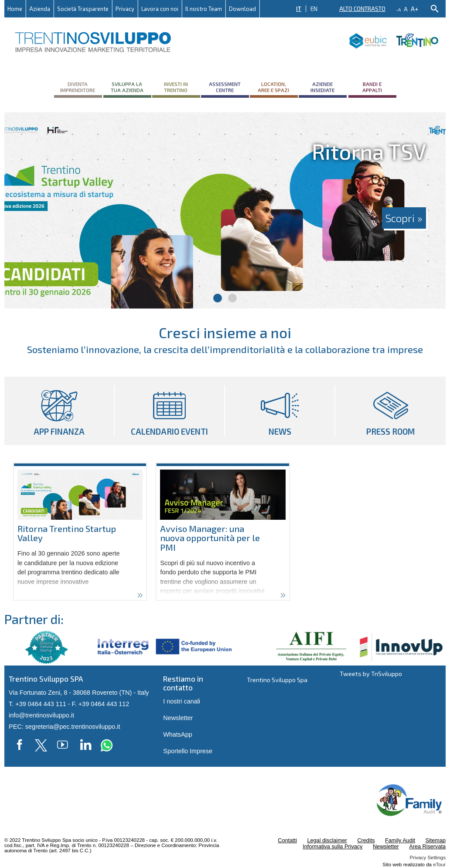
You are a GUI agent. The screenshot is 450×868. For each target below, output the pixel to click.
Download (242, 9)
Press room (390, 411)
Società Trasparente (83, 9)
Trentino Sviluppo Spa (277, 680)
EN (314, 9)
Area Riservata (427, 847)
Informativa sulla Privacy (332, 847)
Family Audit (400, 841)
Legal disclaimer (327, 841)
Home (15, 9)
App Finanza (59, 411)
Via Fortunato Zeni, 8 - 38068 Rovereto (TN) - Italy (79, 693)
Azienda (40, 9)
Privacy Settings (428, 858)
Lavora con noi (160, 9)
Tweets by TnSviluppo (371, 674)
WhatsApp (177, 734)
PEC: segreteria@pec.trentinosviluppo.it (64, 727)
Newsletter (178, 718)
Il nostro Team (204, 9)
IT (299, 9)
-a (398, 10)
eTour (439, 865)
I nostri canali (182, 701)
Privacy (125, 9)
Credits (366, 841)
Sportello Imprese (188, 751)
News (280, 411)
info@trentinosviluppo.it (41, 715)
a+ (415, 9)
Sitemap (436, 841)
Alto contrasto (362, 9)
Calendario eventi (169, 411)
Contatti (287, 841)
